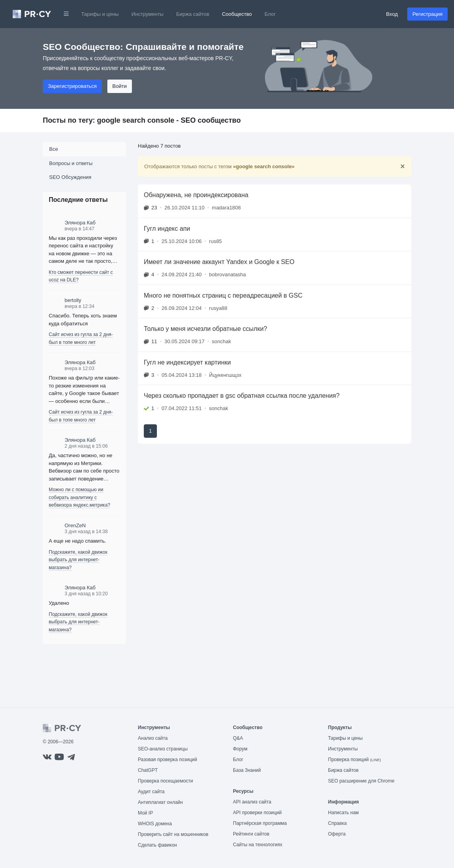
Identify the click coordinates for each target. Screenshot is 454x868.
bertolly (73, 300)
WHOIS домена (155, 824)
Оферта (337, 834)
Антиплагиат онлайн (160, 802)
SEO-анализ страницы (163, 749)
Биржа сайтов (193, 14)
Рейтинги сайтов (251, 834)
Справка (337, 823)
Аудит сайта (151, 792)
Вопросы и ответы (71, 163)
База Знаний (247, 770)
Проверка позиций (355, 760)
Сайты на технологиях (258, 845)
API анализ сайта (252, 802)
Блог (270, 14)
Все (53, 149)
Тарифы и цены (100, 14)
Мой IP (145, 813)
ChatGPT (148, 770)
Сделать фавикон (157, 845)
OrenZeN (75, 525)
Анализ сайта (153, 738)
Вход (392, 14)
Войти (120, 86)
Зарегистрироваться (72, 86)
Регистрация (427, 14)
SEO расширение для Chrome (361, 781)
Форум (240, 749)
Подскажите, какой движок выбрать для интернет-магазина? (78, 560)
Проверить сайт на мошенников (173, 834)
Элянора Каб (80, 223)
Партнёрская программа (260, 823)
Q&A (238, 738)
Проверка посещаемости (165, 781)
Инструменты (148, 14)
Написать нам (343, 813)
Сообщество (237, 14)
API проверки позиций (257, 813)
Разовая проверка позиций (167, 760)
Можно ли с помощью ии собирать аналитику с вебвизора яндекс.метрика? (79, 497)
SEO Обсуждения (70, 177)
